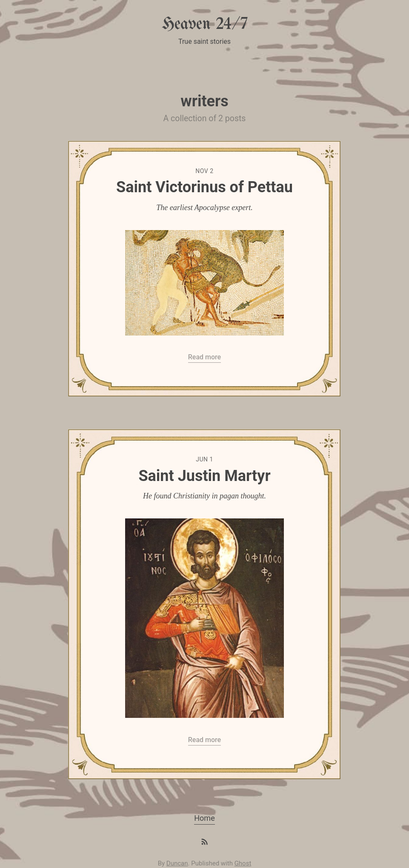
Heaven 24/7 (205, 24)
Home (204, 818)
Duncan (177, 863)
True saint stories (204, 41)
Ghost (243, 863)
